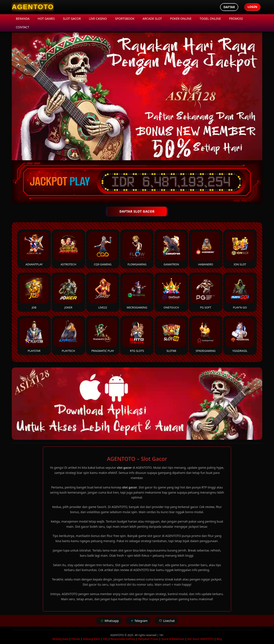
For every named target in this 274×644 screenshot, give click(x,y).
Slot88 (171, 335)
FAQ (105, 639)
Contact (22, 27)
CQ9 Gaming (103, 249)
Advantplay (34, 249)
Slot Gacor (72, 19)
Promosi (236, 19)
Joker (68, 292)
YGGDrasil (240, 335)
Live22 (103, 292)
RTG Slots (137, 335)
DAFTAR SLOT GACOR (137, 211)
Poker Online (181, 19)
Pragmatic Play (103, 335)
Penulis (76, 639)
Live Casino (98, 19)
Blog (219, 639)
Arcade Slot (152, 19)
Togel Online (210, 19)
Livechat (166, 621)
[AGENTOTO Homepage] (33, 7)
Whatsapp (109, 621)
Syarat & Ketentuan (173, 639)
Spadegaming (206, 335)
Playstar (34, 335)
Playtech (68, 335)
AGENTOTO (118, 635)
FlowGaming (137, 249)
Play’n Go (240, 292)
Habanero (206, 249)
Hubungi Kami (92, 639)
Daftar (229, 7)
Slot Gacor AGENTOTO (200, 639)
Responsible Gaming (123, 639)
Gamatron (171, 249)
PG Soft (206, 292)
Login (252, 7)
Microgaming (137, 292)
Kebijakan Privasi (148, 639)
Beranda (23, 19)
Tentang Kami (60, 639)
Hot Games (46, 19)
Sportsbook (125, 19)
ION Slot (240, 249)
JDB (34, 292)
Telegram (138, 621)
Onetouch (171, 292)
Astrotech (68, 249)
